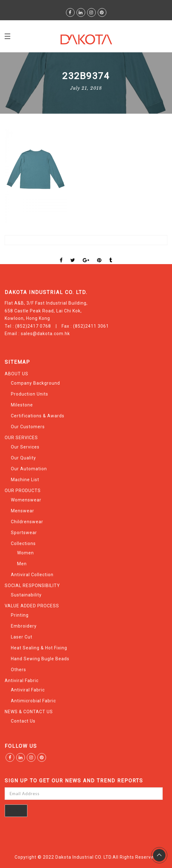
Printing (20, 615)
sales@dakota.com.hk (45, 334)
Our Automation (29, 469)
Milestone (22, 405)
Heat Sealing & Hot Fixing (39, 648)
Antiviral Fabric (22, 681)
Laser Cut (22, 637)
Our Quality (23, 458)
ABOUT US (16, 374)
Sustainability (26, 595)
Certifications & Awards (38, 416)
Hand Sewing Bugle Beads (40, 659)
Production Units (30, 394)
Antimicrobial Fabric (33, 701)
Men (22, 564)
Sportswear (24, 533)
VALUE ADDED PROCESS (32, 606)
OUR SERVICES (21, 438)
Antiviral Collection (32, 575)
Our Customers (28, 427)
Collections (23, 543)
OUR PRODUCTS (23, 491)
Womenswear (26, 500)
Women (26, 553)
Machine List (25, 480)
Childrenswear (27, 522)
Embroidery (24, 626)
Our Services (25, 447)
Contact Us (23, 721)
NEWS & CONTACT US (29, 712)
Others (19, 670)
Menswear (23, 511)
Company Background (35, 383)
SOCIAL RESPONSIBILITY (32, 586)
